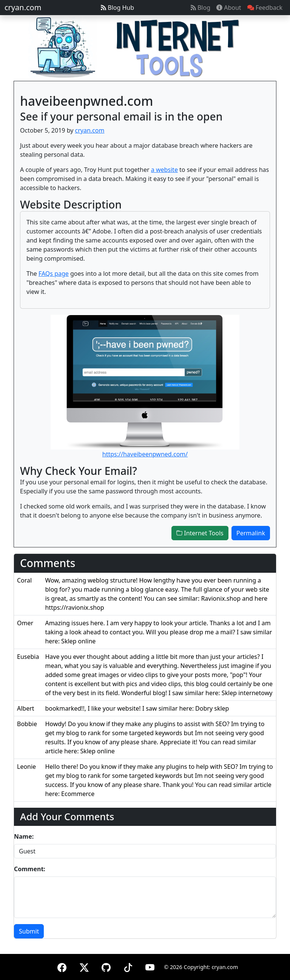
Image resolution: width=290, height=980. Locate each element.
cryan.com (23, 7)
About (229, 8)
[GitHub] (106, 966)
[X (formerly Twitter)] (84, 966)
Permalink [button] (251, 533)
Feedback (265, 8)
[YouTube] (150, 966)
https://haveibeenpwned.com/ (145, 454)
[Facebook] (62, 966)
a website (164, 170)
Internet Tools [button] (200, 533)
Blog (201, 8)
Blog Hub (117, 8)
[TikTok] (128, 966)
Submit (29, 931)
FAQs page (54, 274)
